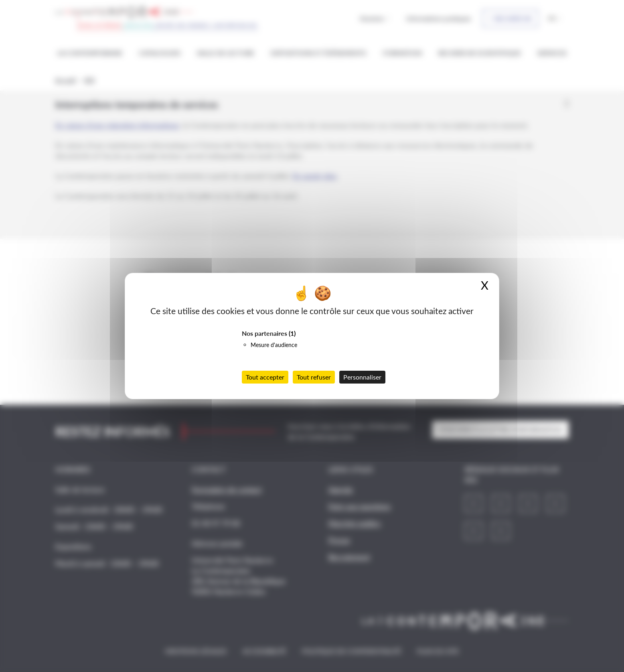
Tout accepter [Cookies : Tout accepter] (265, 377)
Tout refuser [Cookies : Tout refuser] (314, 377)
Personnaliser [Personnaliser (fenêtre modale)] (362, 377)
